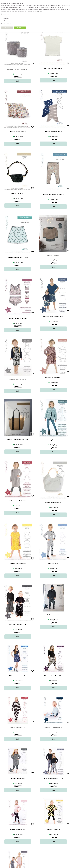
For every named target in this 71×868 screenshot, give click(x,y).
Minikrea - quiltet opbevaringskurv (18, 69)
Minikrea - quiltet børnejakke (53, 440)
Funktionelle (6, 19)
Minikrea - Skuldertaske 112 (53, 503)
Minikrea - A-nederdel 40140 (18, 676)
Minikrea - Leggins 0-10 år (18, 830)
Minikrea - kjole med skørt (18, 564)
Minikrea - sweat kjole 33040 (18, 501)
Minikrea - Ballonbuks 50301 (18, 625)
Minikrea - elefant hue (53, 615)
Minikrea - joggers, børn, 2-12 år (53, 778)
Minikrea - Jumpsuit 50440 (18, 727)
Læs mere (39, 11)
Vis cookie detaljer (6, 24)
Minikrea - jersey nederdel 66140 (53, 317)
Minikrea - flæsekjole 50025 (18, 379)
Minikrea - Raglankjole (18, 778)
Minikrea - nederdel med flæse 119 (18, 257)
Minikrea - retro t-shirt (53, 255)
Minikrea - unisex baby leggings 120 (53, 195)
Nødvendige (6, 14)
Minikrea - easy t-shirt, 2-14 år (53, 68)
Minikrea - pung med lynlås (18, 132)
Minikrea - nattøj (53, 564)
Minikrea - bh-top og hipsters (18, 318)
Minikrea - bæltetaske (18, 194)
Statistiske (5, 21)
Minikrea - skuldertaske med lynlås (18, 440)
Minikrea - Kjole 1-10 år (53, 830)
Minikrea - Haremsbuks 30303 (53, 676)
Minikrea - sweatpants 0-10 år (53, 727)
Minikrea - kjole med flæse (53, 378)
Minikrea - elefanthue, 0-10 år (53, 132)
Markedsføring (6, 16)
